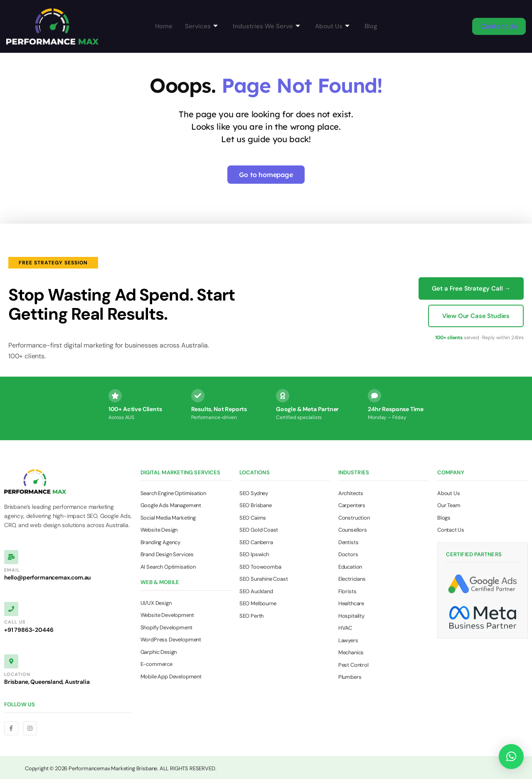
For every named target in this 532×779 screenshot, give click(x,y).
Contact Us (499, 26)
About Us (332, 26)
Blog (371, 26)
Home (164, 26)
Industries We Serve (266, 26)
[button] (511, 757)
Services (201, 26)
